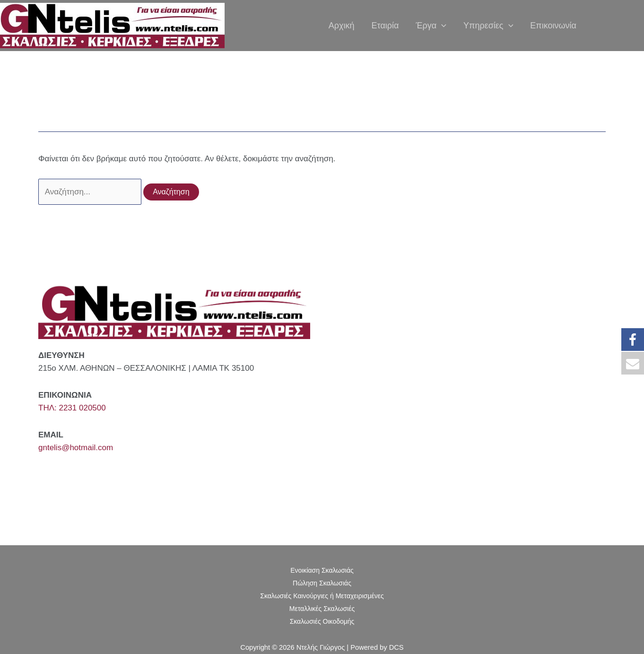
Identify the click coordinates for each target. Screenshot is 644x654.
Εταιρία (385, 26)
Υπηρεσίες (488, 26)
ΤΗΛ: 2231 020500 (72, 408)
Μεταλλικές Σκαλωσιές (322, 609)
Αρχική (342, 26)
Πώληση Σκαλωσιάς (322, 583)
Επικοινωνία (553, 26)
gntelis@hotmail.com (76, 448)
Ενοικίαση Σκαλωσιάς (322, 570)
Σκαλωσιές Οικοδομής (322, 621)
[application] (441, 26)
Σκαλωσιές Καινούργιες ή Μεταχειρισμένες (322, 596)
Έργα (431, 26)
